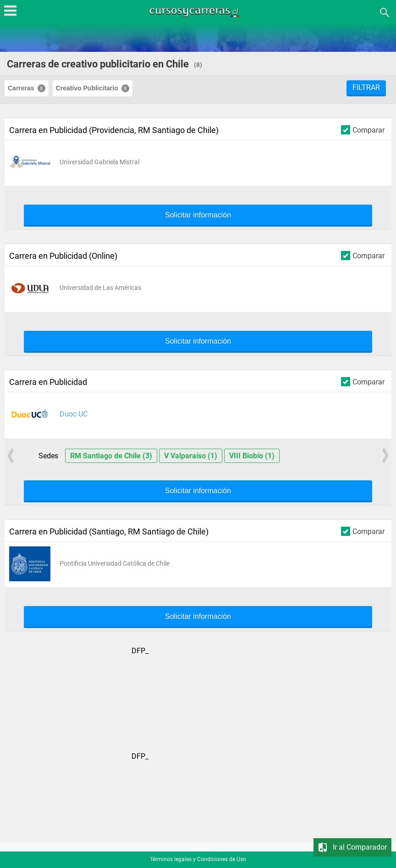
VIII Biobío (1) (252, 456)
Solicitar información (198, 215)
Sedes (48, 456)
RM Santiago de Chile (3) (111, 456)
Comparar (363, 130)
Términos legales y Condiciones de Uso (198, 859)
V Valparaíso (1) (191, 456)
